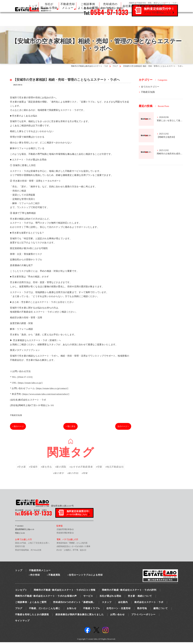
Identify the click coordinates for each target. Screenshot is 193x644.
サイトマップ (22, 622)
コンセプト (21, 592)
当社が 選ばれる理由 (49, 6)
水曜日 (40, 512)
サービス (88, 598)
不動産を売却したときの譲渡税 (32, 616)
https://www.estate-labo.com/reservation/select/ (46, 396)
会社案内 (128, 6)
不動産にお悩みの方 (150, 6)
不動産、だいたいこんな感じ (45, 610)
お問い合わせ (117, 616)
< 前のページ (19, 428)
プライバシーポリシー (143, 616)
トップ (33, 6)
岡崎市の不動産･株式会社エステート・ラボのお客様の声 (46, 598)
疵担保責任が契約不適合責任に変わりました (80, 616)
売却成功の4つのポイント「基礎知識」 (74, 604)
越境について (161, 610)
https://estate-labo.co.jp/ (30, 384)
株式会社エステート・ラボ (149, 604)
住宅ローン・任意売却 (119, 610)
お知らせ (72, 610)
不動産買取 (54, 577)
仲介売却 (35, 577)
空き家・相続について (140, 598)
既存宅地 (142, 610)
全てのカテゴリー (150, 87)
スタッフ (107, 604)
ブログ (19, 610)
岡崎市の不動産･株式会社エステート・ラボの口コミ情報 (65, 592)
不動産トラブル (92, 610)
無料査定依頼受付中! (78, 515)
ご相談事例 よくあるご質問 (88, 6)
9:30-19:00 (23, 512)
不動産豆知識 (16, 417)
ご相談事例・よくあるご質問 (31, 604)
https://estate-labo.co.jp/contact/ (54, 390)
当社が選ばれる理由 (110, 598)
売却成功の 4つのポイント (110, 6)
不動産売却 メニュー (68, 6)
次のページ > (122, 428)
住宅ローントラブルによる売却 (86, 577)
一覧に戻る (70, 428)
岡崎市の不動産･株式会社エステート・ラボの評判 (129, 592)
